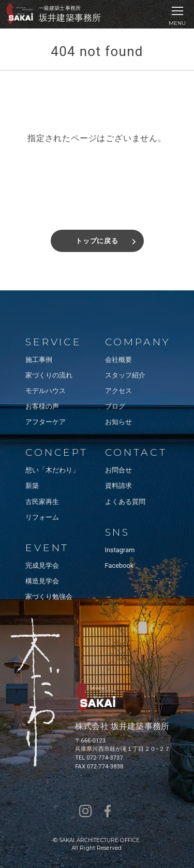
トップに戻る (97, 241)
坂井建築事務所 (70, 18)
